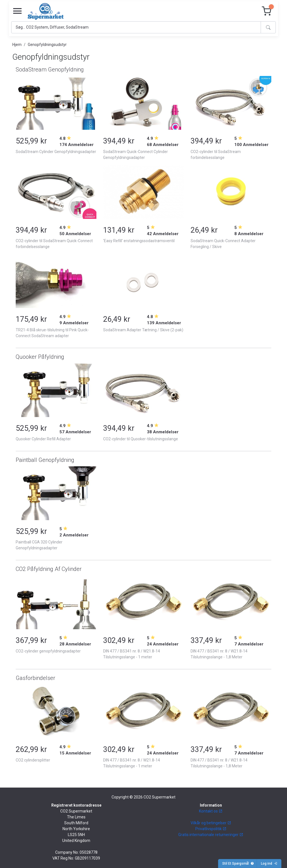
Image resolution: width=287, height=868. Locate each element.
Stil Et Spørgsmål (238, 864)
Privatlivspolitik (211, 829)
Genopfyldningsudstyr (47, 45)
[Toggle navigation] (17, 11)
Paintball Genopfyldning (45, 460)
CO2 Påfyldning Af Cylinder (49, 569)
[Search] (136, 27)
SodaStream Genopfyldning (50, 70)
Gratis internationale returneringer (211, 835)
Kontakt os (211, 811)
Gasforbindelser (35, 678)
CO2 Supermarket (159, 797)
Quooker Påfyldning (40, 357)
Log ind (269, 864)
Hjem (17, 45)
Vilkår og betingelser (211, 823)
